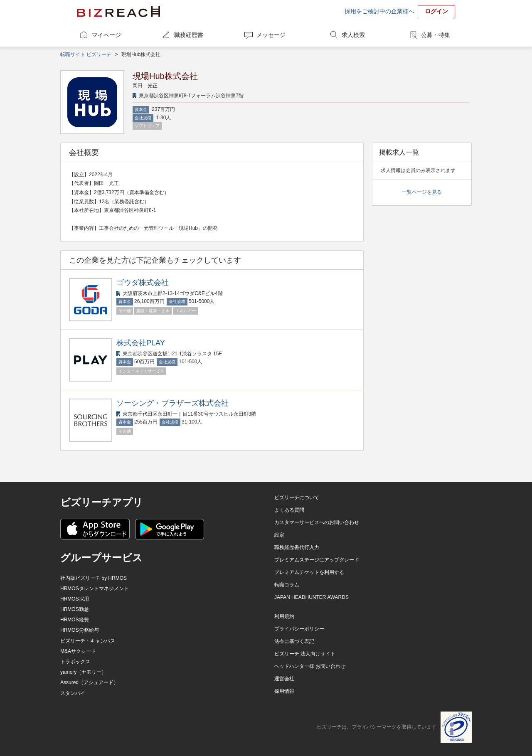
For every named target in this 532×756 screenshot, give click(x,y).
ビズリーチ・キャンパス (88, 641)
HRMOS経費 (75, 620)
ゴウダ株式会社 (143, 283)
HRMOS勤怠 (75, 609)
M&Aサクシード (78, 651)
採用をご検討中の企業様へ (379, 11)
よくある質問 (289, 510)
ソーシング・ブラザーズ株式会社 (172, 403)
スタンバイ (73, 693)
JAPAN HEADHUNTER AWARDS (312, 597)
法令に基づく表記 (294, 641)
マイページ (106, 35)
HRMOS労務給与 (80, 630)
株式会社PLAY (141, 343)
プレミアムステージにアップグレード (317, 560)
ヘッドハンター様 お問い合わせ (310, 666)
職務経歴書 (189, 35)
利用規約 (284, 616)
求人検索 (353, 35)
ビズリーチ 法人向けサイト (305, 654)
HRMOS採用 (75, 599)
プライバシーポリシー (299, 629)
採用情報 (284, 691)
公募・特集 (436, 35)
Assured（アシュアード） (89, 682)
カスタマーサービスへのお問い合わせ (317, 522)
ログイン (436, 11)
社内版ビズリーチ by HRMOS (94, 578)
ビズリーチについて (297, 497)
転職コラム (287, 585)
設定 (279, 535)
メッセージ (271, 35)
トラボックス (75, 662)
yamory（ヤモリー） (83, 672)
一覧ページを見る (422, 192)
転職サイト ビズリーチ (86, 54)
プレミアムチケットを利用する (309, 572)
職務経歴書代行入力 (297, 547)
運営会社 (284, 679)
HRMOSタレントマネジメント (95, 589)
